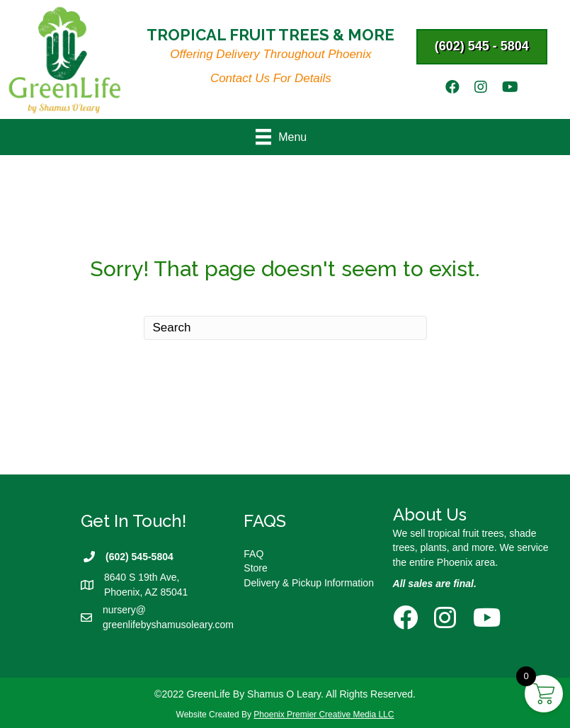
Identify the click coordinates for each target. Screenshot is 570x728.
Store (255, 568)
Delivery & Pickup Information (309, 583)
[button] (482, 47)
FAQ (253, 554)
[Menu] (285, 137)
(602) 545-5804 (139, 557)
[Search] (285, 328)
